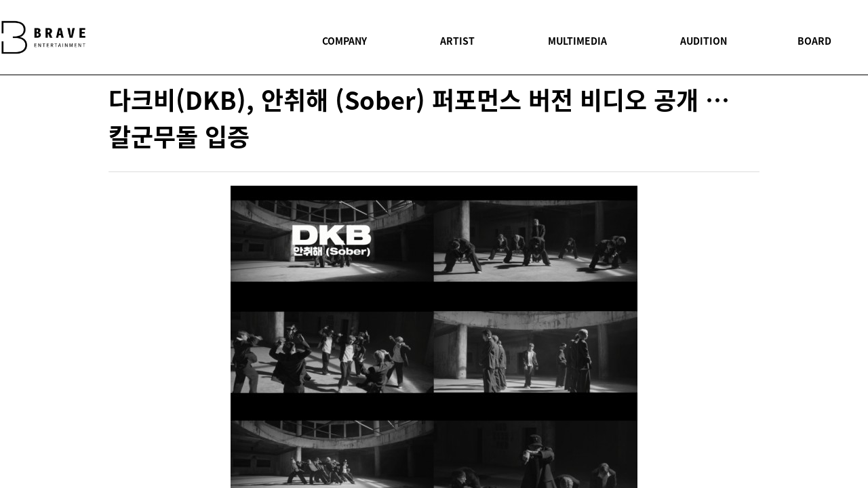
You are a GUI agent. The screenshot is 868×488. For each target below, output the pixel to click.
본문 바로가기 (0, 0)
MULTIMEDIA (577, 41)
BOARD (814, 41)
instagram (748, 331)
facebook (748, 241)
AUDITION (704, 41)
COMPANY (344, 41)
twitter (748, 272)
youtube (748, 302)
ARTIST (457, 41)
